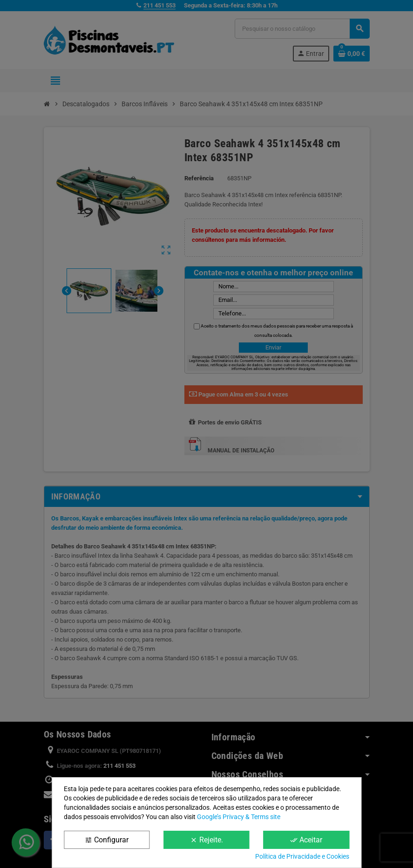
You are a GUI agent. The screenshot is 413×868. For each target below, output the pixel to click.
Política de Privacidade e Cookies (302, 856)
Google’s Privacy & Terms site (239, 817)
